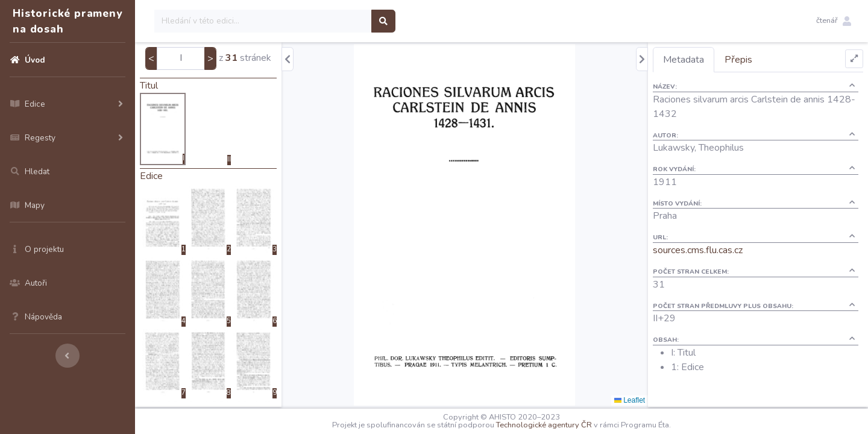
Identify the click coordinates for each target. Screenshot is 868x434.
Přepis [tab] (738, 60)
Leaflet (630, 400)
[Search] (263, 21)
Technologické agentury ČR (544, 425)
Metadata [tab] (684, 60)
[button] (834, 21)
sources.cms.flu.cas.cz (698, 250)
